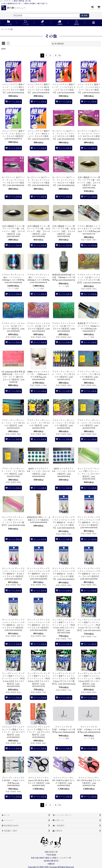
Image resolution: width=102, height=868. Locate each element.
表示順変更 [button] (58, 44)
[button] (93, 23)
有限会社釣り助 (51, 852)
